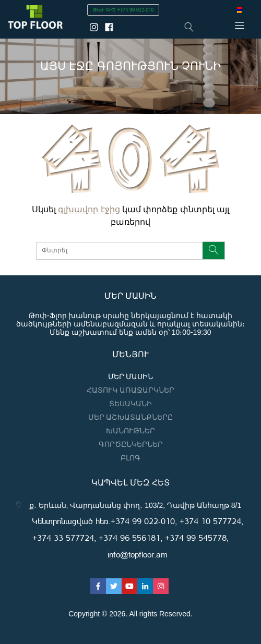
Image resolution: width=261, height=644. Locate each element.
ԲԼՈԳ (130, 458)
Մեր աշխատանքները (131, 417)
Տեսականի (130, 404)
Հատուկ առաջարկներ (130, 390)
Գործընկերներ (131, 444)
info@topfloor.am (138, 554)
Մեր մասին (131, 376)
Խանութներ (130, 431)
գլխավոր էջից (89, 209)
